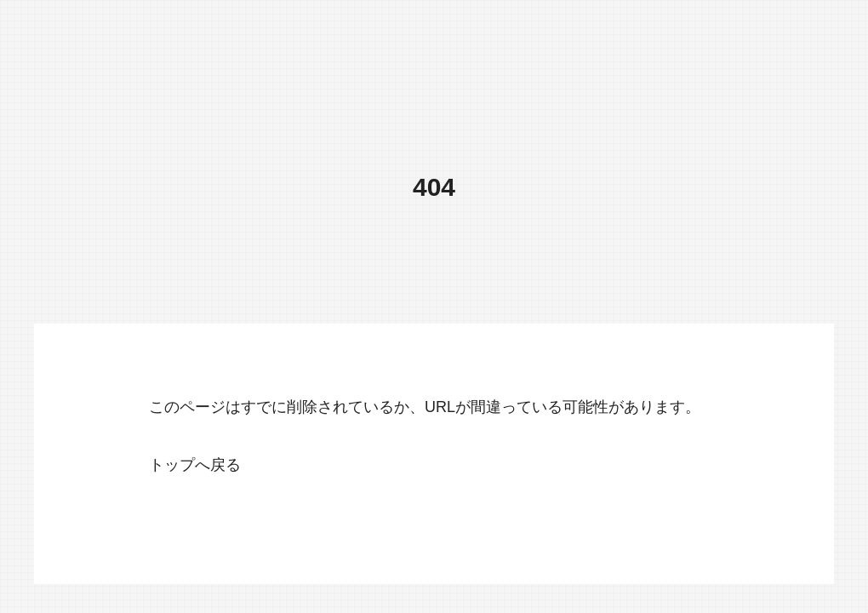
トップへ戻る (195, 465)
